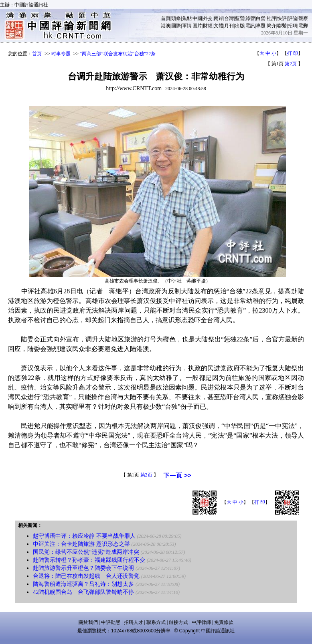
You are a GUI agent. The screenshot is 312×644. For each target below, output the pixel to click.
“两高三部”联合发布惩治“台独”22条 (118, 54)
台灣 (229, 18)
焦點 (187, 18)
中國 (197, 18)
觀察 (303, 18)
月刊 (229, 26)
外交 (208, 18)
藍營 (240, 18)
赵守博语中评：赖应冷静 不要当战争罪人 (84, 536)
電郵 (303, 26)
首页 (37, 54)
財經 (208, 26)
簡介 (271, 26)
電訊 (250, 26)
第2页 (291, 64)
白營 (261, 18)
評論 (293, 18)
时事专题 (61, 54)
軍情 (187, 26)
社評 (271, 18)
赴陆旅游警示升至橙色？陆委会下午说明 (83, 568)
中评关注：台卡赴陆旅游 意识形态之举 (81, 544)
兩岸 (219, 18)
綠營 (250, 18)
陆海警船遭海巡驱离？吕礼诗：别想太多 (83, 584)
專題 (261, 26)
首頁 (166, 18)
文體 (219, 26)
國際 (176, 26)
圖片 (197, 26)
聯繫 (282, 26)
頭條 (176, 18)
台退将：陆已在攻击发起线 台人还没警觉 (87, 576)
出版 (240, 26)
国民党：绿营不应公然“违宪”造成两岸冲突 (86, 552)
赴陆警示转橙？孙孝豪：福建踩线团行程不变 (89, 560)
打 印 (293, 53)
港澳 (166, 26)
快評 (282, 18)
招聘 (293, 26)
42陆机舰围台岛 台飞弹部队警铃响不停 (83, 592)
